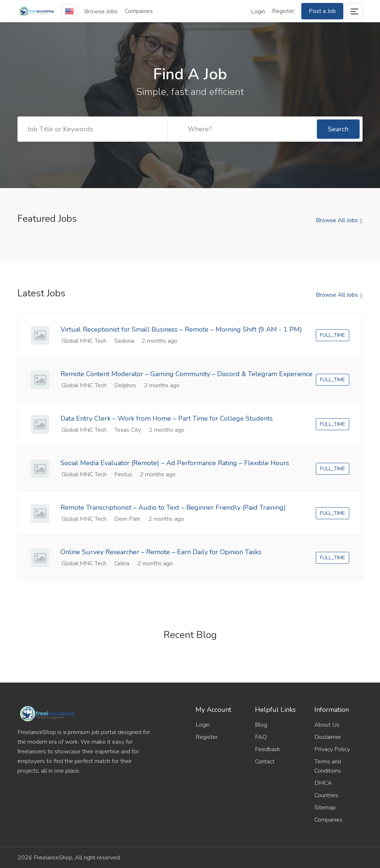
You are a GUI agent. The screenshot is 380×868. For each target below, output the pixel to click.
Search (338, 129)
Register (283, 11)
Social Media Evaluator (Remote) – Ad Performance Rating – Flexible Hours (175, 463)
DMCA (323, 783)
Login (258, 11)
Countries (326, 795)
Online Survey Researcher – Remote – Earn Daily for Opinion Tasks (161, 552)
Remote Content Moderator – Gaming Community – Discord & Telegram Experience (186, 374)
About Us (327, 725)
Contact (265, 762)
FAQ (261, 737)
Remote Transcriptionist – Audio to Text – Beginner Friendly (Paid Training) (173, 507)
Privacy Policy (332, 749)
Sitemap (325, 808)
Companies (139, 11)
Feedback (268, 749)
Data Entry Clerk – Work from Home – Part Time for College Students (167, 418)
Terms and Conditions (328, 766)
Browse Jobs (101, 11)
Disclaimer (328, 737)
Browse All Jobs (337, 220)
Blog (261, 725)
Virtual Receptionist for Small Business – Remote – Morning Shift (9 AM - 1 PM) (181, 329)
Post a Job (322, 11)
